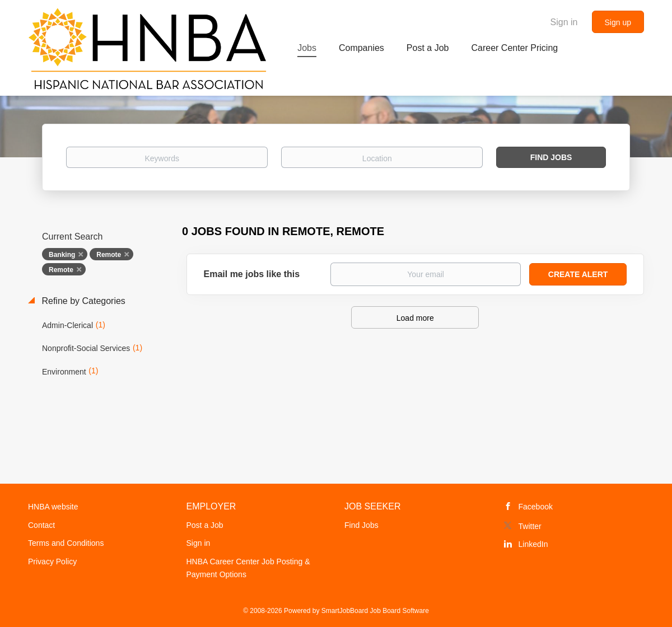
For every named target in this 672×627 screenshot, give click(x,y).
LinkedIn (533, 544)
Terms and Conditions (66, 543)
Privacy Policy (52, 562)
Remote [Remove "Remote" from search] (109, 255)
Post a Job (205, 525)
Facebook (536, 507)
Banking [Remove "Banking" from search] (62, 255)
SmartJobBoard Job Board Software (375, 611)
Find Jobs (551, 157)
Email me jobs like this (252, 274)
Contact (41, 525)
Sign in (564, 22)
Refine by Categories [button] (82, 301)
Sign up (618, 22)
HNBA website (53, 507)
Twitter (530, 526)
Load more (415, 318)
